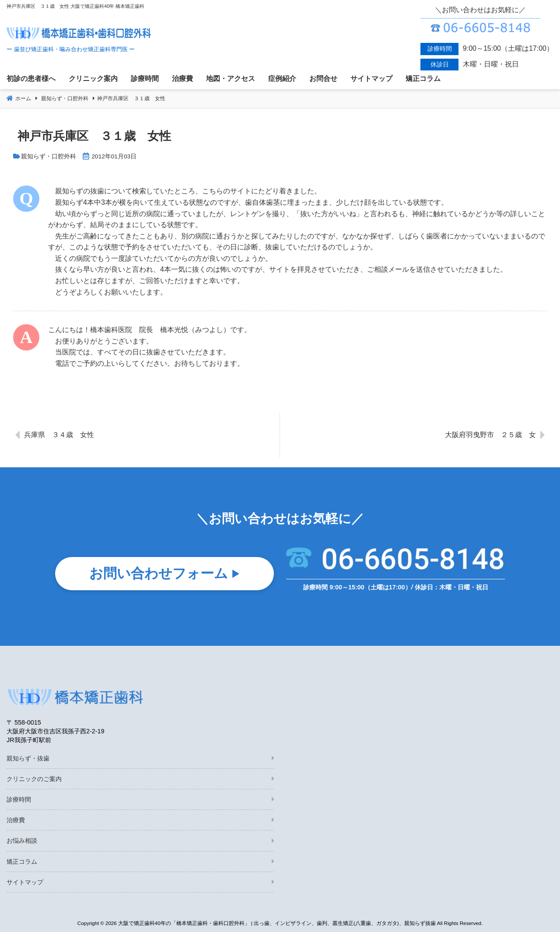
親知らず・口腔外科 (49, 156)
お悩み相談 (22, 841)
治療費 (16, 820)
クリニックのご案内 (34, 779)
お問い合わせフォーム (159, 575)
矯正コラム (22, 862)
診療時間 (19, 799)
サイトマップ (25, 882)
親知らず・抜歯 (28, 758)
